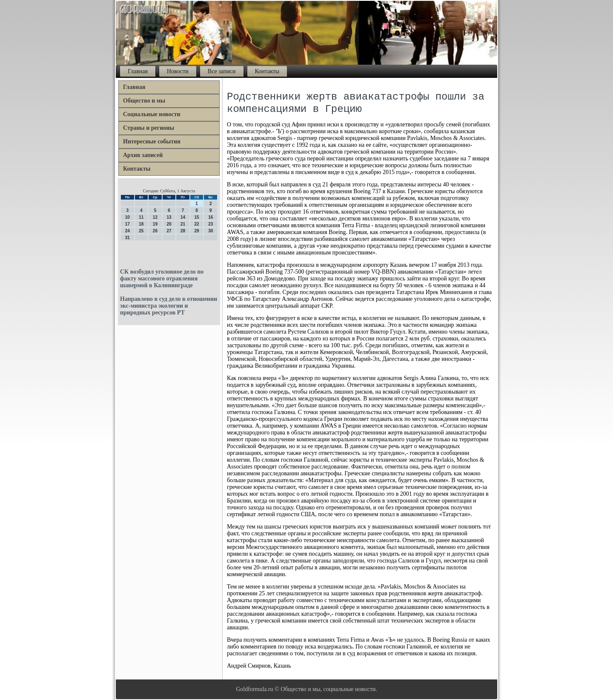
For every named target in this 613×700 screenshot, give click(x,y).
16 (211, 217)
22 (197, 224)
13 (169, 217)
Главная (138, 71)
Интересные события (152, 141)
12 (155, 217)
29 (197, 231)
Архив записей (143, 155)
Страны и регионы (149, 128)
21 (183, 224)
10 (127, 217)
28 (183, 231)
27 (169, 231)
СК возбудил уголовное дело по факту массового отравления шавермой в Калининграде (162, 279)
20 (169, 224)
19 (155, 224)
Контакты (267, 71)
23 (211, 224)
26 (155, 231)
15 (197, 217)
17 (127, 224)
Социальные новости (152, 114)
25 (141, 231)
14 (183, 217)
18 (141, 224)
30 (211, 231)
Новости (178, 71)
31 (127, 238)
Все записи (222, 71)
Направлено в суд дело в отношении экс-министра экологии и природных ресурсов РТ (169, 306)
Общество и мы (144, 101)
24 (127, 231)
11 (141, 217)
